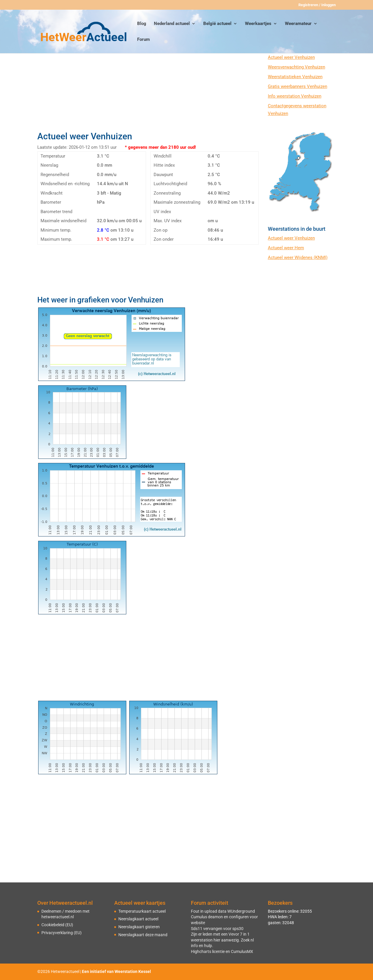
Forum (143, 40)
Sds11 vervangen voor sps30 (217, 929)
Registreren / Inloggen (317, 5)
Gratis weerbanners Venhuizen (298, 86)
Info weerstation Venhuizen (295, 96)
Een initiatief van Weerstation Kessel (116, 971)
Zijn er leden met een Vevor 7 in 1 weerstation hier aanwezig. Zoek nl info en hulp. (222, 940)
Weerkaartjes (258, 24)
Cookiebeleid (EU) (57, 925)
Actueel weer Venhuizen (291, 57)
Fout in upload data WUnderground (223, 911)
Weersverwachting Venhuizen (296, 67)
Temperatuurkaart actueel (142, 911)
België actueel (217, 24)
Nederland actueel (172, 24)
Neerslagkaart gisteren (139, 927)
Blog (142, 24)
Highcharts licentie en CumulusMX (222, 951)
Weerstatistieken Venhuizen (295, 77)
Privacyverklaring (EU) (62, 933)
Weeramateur (298, 24)
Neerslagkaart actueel (138, 919)
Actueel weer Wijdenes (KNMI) (298, 257)
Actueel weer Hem (286, 248)
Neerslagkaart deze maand (143, 935)
